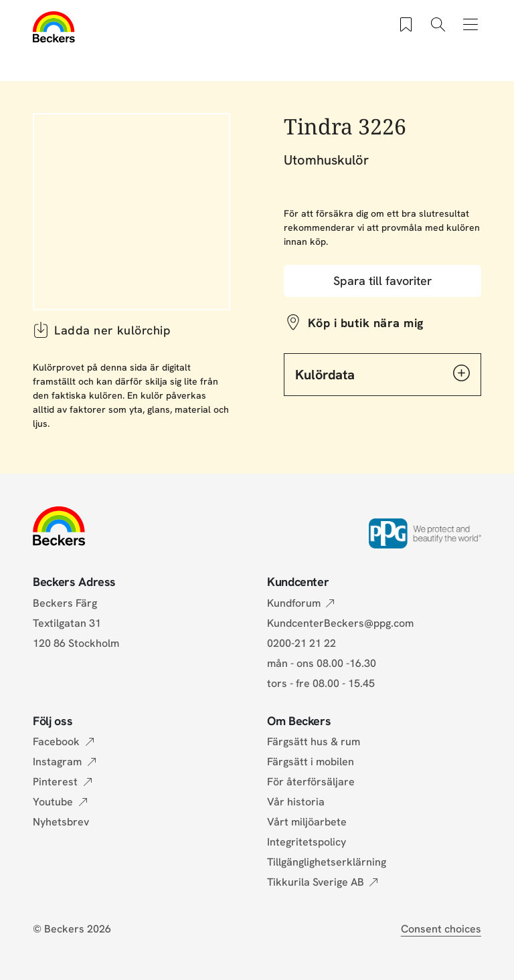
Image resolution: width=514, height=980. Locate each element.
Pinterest (55, 782)
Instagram (57, 762)
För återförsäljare (311, 782)
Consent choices (441, 929)
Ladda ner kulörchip (102, 330)
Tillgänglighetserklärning (327, 862)
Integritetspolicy (307, 842)
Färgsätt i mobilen (311, 762)
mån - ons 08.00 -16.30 (322, 663)
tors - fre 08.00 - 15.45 (321, 683)
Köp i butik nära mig (366, 323)
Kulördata (382, 374)
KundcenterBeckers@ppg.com (343, 623)
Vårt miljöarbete (307, 822)
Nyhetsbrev (61, 822)
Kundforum (294, 603)
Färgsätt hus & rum (314, 742)
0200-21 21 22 (302, 643)
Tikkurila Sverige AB (316, 882)
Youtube (53, 802)
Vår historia (296, 802)
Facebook (56, 742)
